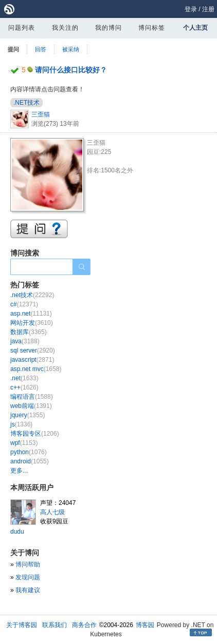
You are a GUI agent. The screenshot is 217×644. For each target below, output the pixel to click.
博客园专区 (35, 434)
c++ (24, 387)
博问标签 (152, 28)
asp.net (31, 314)
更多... (19, 471)
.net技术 (32, 295)
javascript (32, 360)
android (30, 461)
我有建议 (28, 590)
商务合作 (84, 625)
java (25, 341)
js (21, 424)
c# (24, 304)
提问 (13, 49)
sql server (33, 350)
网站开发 (32, 323)
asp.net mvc (36, 369)
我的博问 (109, 28)
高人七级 (52, 512)
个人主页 (195, 28)
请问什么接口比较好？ (71, 70)
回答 (41, 49)
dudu (17, 532)
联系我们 (55, 625)
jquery (28, 415)
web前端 (31, 406)
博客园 (145, 625)
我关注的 (65, 28)
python (29, 452)
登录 (191, 9)
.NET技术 (26, 103)
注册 (208, 9)
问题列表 (22, 28)
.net (24, 378)
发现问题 (28, 577)
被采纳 (71, 49)
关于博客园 (22, 625)
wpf (24, 443)
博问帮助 (28, 564)
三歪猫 (41, 114)
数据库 (29, 332)
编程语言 (32, 397)
